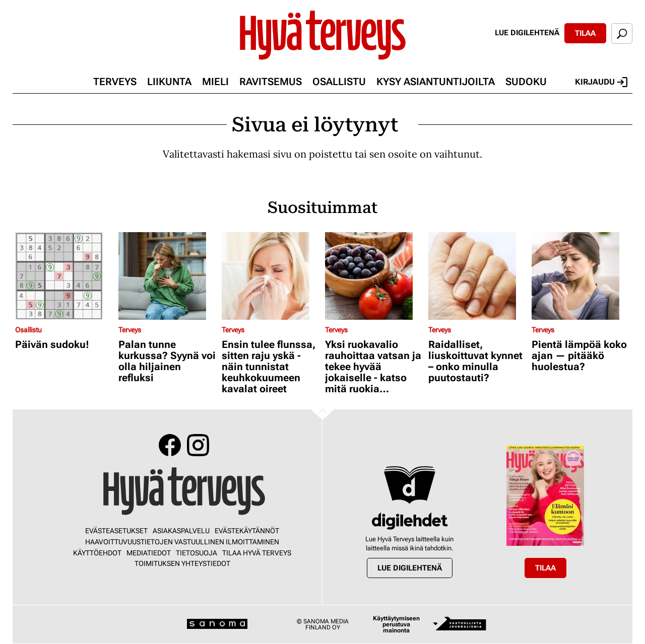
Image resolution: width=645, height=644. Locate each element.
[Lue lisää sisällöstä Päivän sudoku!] (64, 276)
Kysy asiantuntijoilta (436, 82)
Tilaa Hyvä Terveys (257, 553)
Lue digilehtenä (527, 33)
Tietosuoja (197, 553)
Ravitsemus (271, 82)
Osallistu (339, 82)
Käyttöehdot (97, 553)
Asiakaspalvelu (181, 531)
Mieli (215, 82)
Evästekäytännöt (247, 531)
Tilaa (585, 33)
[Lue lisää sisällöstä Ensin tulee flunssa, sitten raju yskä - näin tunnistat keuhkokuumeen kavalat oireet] (271, 276)
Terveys (115, 82)
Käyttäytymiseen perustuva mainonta (396, 624)
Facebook (170, 445)
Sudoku (526, 82)
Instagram (198, 445)
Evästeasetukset (116, 531)
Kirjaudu (601, 82)
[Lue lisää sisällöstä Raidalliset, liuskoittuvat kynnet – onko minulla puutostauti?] (477, 276)
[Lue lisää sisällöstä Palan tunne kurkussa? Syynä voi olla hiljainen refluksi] (168, 276)
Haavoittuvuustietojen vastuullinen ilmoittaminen (182, 542)
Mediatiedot (149, 553)
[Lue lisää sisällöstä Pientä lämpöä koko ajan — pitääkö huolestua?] (581, 276)
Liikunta (169, 82)
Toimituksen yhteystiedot (182, 563)
